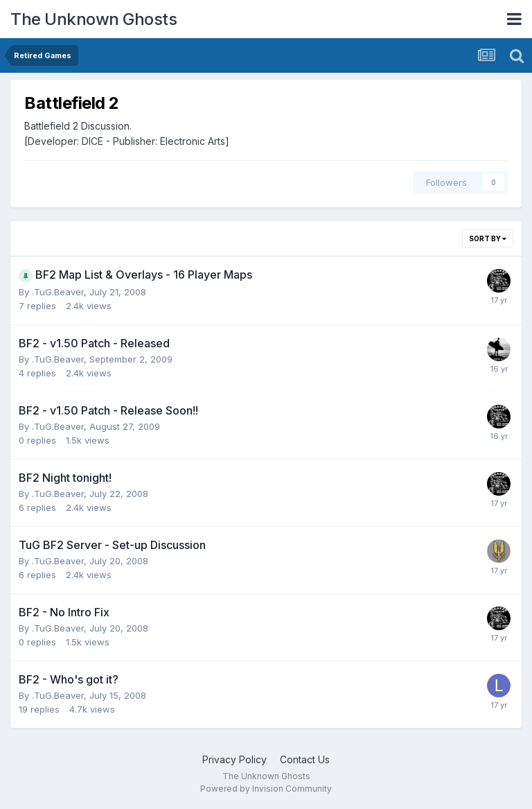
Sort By (488, 238)
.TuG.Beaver (58, 292)
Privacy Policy (234, 759)
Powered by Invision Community (266, 789)
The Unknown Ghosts (94, 19)
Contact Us (305, 759)
